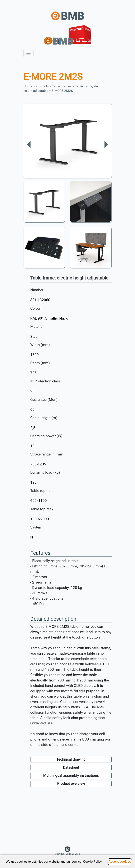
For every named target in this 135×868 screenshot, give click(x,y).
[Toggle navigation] (28, 53)
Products (42, 86)
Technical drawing (71, 759)
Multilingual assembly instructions (71, 776)
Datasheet (71, 768)
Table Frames (62, 86)
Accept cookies (120, 862)
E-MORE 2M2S (62, 91)
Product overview (71, 784)
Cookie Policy (93, 862)
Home (28, 86)
